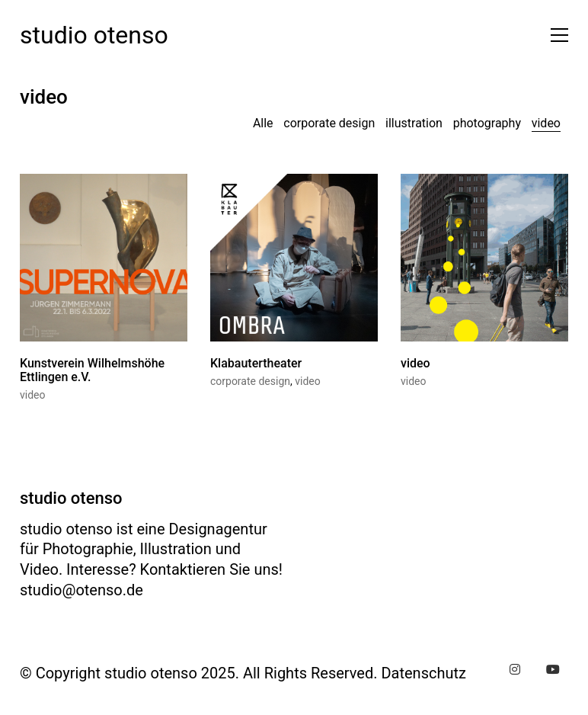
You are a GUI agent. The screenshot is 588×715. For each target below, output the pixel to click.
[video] (484, 259)
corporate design (329, 123)
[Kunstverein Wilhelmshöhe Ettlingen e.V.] (104, 259)
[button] (556, 35)
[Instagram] (515, 669)
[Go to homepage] (94, 35)
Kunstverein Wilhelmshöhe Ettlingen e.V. (92, 372)
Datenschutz (423, 673)
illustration (414, 123)
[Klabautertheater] (294, 259)
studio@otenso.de (81, 590)
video (546, 123)
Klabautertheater (256, 365)
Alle (263, 123)
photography (487, 123)
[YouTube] (553, 669)
